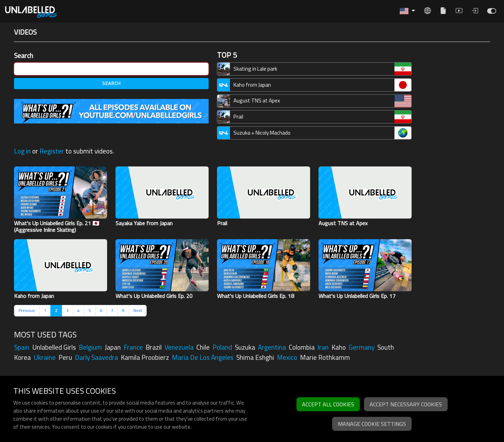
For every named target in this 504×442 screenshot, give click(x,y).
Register (52, 151)
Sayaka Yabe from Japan (144, 223)
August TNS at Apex (257, 101)
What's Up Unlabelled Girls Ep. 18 (255, 296)
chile (203, 347)
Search (24, 56)
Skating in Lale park (255, 69)
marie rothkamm (325, 357)
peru (65, 357)
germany (362, 347)
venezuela (179, 347)
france (133, 347)
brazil (154, 347)
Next (138, 310)
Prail (238, 117)
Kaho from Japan (252, 85)
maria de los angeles (203, 357)
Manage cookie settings (372, 424)
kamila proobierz (145, 357)
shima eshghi (255, 357)
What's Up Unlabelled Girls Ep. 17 (357, 296)
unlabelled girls (54, 347)
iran (323, 347)
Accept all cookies (328, 404)
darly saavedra (96, 357)
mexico (287, 357)
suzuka (245, 347)
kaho (339, 347)
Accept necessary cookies (406, 404)
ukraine (45, 357)
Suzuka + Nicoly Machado (262, 133)
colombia (302, 347)
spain (22, 347)
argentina (272, 347)
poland (222, 347)
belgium (90, 347)
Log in (22, 151)
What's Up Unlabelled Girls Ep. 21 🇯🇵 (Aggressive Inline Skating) (57, 226)
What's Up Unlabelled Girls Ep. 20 (154, 296)
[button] (407, 11)
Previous (27, 310)
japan (113, 347)
